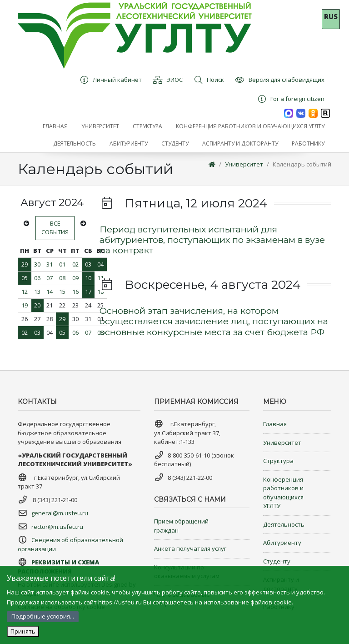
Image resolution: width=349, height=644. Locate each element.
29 (25, 264)
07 (50, 278)
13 (37, 292)
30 (37, 264)
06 (37, 278)
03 (88, 264)
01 (62, 264)
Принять (23, 631)
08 (62, 278)
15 (62, 292)
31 (50, 264)
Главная (275, 424)
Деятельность (284, 524)
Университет (244, 164)
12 (25, 292)
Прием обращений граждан (181, 526)
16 (75, 292)
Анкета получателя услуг (190, 548)
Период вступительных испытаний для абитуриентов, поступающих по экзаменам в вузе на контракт (212, 240)
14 (50, 292)
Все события (55, 228)
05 (25, 278)
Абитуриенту (282, 543)
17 (88, 292)
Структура (278, 461)
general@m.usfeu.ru (60, 513)
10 (88, 278)
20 (37, 305)
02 (75, 264)
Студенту (277, 561)
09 (75, 278)
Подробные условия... (43, 616)
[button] (100, 126)
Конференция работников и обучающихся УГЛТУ (283, 493)
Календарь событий (302, 164)
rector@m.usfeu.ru (57, 527)
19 (25, 305)
